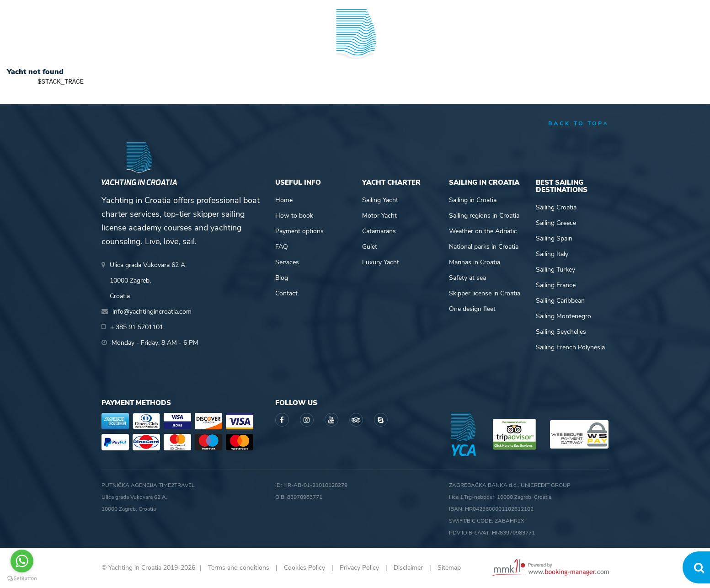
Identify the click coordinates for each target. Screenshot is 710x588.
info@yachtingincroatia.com (214, 9)
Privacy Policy (359, 568)
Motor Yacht (379, 216)
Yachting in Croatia (355, 80)
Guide (495, 43)
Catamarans (379, 231)
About (598, 43)
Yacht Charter (128, 43)
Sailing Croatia (556, 207)
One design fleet (472, 309)
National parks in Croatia (484, 247)
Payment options (299, 231)
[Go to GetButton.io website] (22, 579)
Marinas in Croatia (475, 262)
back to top (579, 123)
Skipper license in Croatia (485, 293)
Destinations (198, 43)
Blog (546, 43)
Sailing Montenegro (563, 316)
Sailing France (556, 285)
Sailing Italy (552, 254)
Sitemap (449, 568)
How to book (294, 216)
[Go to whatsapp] (22, 561)
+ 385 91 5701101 (133, 9)
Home (284, 200)
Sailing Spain (554, 238)
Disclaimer (408, 568)
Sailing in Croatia (473, 200)
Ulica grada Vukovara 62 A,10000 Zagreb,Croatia (148, 281)
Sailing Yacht (380, 200)
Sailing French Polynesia (570, 347)
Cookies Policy (304, 568)
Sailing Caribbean (560, 301)
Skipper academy (271, 43)
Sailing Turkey (555, 270)
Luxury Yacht (381, 262)
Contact (286, 293)
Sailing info (431, 43)
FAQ (282, 247)
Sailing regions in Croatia (484, 216)
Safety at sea (467, 278)
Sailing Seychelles (561, 332)
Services (287, 262)
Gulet (370, 247)
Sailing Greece (556, 223)
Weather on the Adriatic (483, 231)
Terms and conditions (239, 568)
